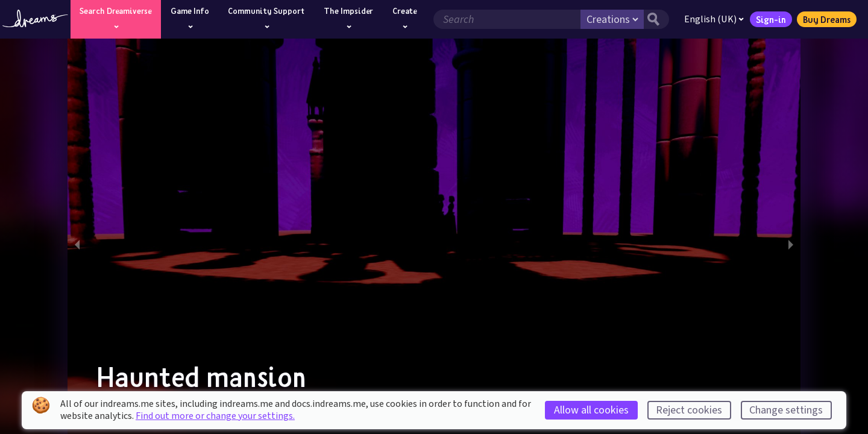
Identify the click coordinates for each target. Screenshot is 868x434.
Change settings (786, 410)
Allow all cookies (591, 410)
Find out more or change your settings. (215, 416)
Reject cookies (689, 410)
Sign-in (770, 19)
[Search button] (655, 19)
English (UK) (713, 19)
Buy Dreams (826, 19)
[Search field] (506, 19)
